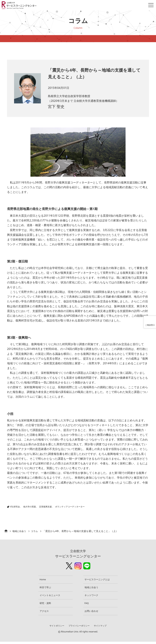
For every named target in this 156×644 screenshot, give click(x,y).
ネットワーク (92, 596)
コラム (36, 531)
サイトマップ (101, 628)
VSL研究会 (15, 507)
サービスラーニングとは (99, 580)
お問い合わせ (92, 613)
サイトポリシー (56, 628)
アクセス (45, 613)
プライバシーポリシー (79, 628)
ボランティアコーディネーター (70, 507)
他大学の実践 (30, 507)
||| (47, 507)
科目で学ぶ (46, 588)
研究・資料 (46, 605)
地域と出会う (20, 531)
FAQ (87, 605)
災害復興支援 (45, 507)
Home (44, 580)
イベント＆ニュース (51, 596)
